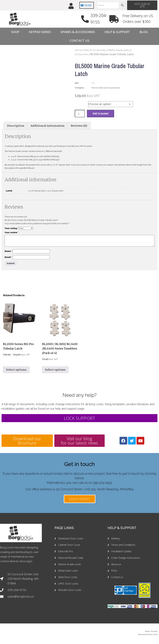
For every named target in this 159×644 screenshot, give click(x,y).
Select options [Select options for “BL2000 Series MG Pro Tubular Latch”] (16, 370)
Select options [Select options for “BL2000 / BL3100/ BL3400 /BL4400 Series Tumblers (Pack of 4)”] (55, 370)
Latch (79, 104)
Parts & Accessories (95, 50)
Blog (144, 32)
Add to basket (101, 114)
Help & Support (117, 32)
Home (78, 50)
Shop (15, 32)
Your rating (12, 228)
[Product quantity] (80, 114)
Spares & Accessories (78, 32)
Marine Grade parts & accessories (106, 88)
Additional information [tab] (48, 126)
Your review (12, 233)
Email (8, 257)
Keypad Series (40, 32)
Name (9, 251)
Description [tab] (16, 126)
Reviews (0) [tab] (79, 126)
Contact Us (79, 41)
